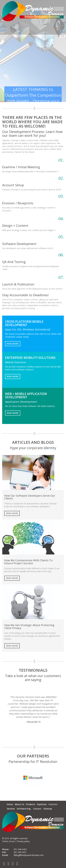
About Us (19, 804)
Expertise (42, 804)
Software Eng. (24, 809)
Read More (13, 344)
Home (10, 804)
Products (31, 804)
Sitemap (48, 809)
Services (11, 809)
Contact (37, 809)
